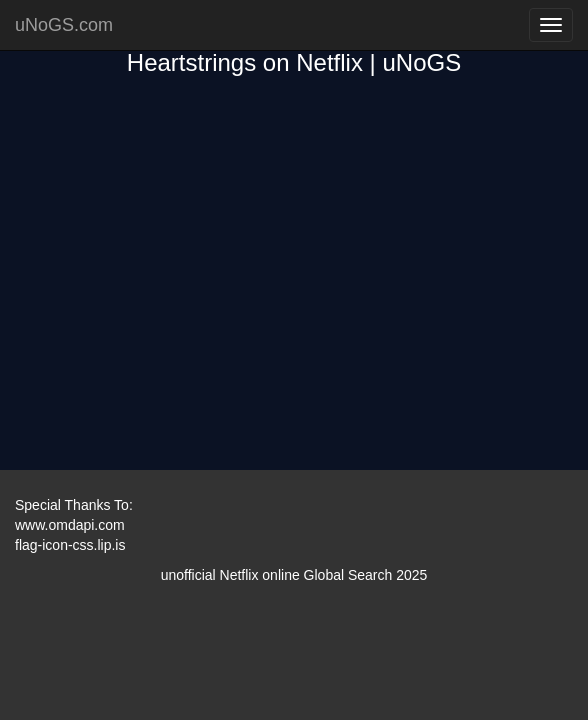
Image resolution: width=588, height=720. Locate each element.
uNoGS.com (64, 25)
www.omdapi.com (70, 525)
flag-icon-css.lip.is (70, 545)
